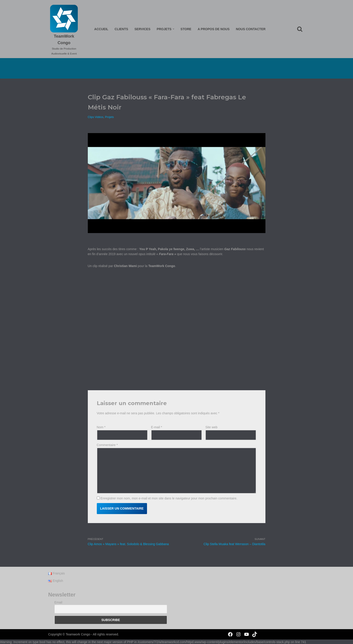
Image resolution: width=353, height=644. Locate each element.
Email (58, 607)
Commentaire (107, 445)
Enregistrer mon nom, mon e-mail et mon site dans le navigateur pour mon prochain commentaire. (169, 498)
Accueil (102, 29)
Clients (122, 29)
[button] (173, 29)
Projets (109, 117)
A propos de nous (214, 29)
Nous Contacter (250, 29)
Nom (101, 427)
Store (186, 29)
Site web (211, 427)
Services (143, 29)
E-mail (157, 427)
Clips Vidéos (96, 117)
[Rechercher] (300, 29)
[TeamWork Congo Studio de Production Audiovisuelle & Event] (64, 30)
